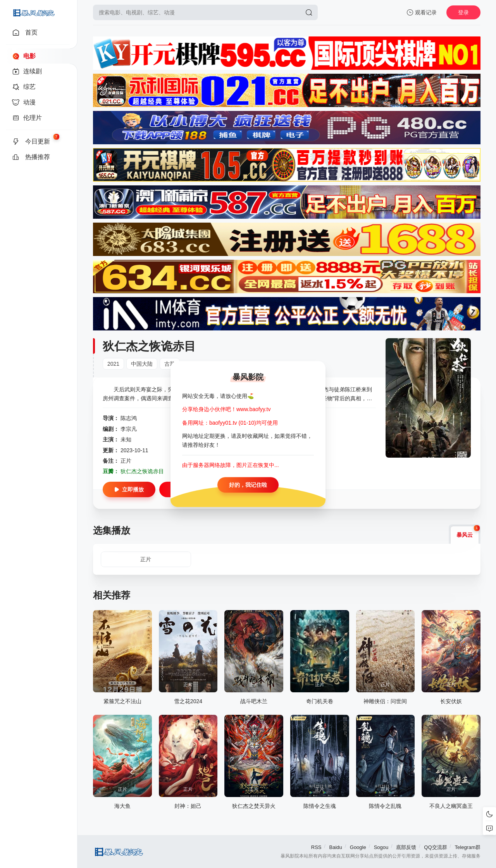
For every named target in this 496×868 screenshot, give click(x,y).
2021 (113, 364)
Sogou (381, 847)
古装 (170, 364)
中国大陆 (142, 364)
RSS (316, 847)
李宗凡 (129, 429)
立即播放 (129, 489)
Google (358, 847)
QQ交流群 (435, 847)
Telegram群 (468, 847)
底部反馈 (406, 847)
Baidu (336, 847)
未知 (126, 439)
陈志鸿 (129, 418)
